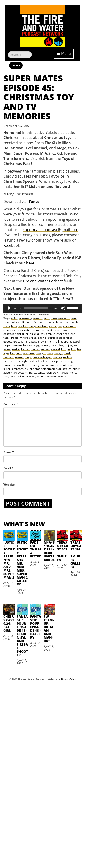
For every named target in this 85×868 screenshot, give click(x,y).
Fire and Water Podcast (43, 281)
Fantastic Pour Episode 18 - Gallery (36, 627)
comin (37, 330)
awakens (64, 318)
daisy (46, 330)
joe (70, 345)
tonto (41, 373)
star (59, 369)
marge (58, 353)
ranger (71, 361)
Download (43, 314)
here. (31, 263)
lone (25, 353)
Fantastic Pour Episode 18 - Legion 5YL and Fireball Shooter (22, 636)
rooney (35, 365)
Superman (10, 373)
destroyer (10, 334)
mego (28, 357)
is (66, 345)
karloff (35, 349)
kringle (66, 349)
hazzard (74, 342)
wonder (52, 376)
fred (34, 338)
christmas (69, 326)
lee (79, 349)
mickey (57, 357)
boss (14, 326)
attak (54, 318)
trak (56, 373)
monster (9, 361)
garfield (53, 338)
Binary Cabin (69, 679)
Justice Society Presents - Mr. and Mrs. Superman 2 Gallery (22, 563)
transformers (68, 373)
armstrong (25, 318)
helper (7, 345)
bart (74, 318)
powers (61, 361)
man (50, 353)
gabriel (42, 338)
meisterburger (42, 357)
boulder (23, 326)
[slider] (36, 308)
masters (9, 357)
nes (18, 361)
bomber (75, 322)
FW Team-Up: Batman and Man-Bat (49, 629)
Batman (27, 322)
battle (51, 322)
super (76, 369)
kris (73, 349)
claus (15, 330)
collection (26, 330)
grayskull (19, 342)
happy (64, 342)
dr (27, 334)
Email (8, 468)
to (35, 373)
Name (9, 452)
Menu (64, 54)
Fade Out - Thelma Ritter (36, 549)
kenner (45, 349)
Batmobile (40, 322)
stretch (67, 369)
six (27, 369)
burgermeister (39, 326)
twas (13, 376)
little (19, 353)
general (64, 338)
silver (7, 369)
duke (33, 334)
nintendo (35, 361)
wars (32, 376)
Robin (26, 365)
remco (17, 365)
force (27, 338)
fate (6, 338)
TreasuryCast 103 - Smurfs (63, 551)
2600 (14, 318)
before (60, 322)
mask (67, 353)
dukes (41, 334)
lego (6, 353)
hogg (36, 345)
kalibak (25, 349)
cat (60, 326)
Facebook (12, 245)
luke (32, 353)
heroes (28, 345)
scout (62, 365)
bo (68, 322)
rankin (7, 365)
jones (7, 349)
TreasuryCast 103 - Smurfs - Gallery (76, 555)
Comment (11, 404)
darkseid (56, 330)
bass (6, 322)
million (67, 357)
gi (71, 338)
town (49, 373)
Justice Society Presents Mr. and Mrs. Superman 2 (9, 560)
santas (53, 365)
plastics (50, 361)
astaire (38, 318)
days (66, 330)
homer (45, 345)
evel (73, 334)
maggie (41, 353)
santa (44, 365)
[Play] (9, 308)
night (24, 361)
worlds (62, 376)
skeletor (35, 369)
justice (16, 349)
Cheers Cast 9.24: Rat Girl (9, 623)
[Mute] (63, 308)
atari (46, 318)
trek (6, 376)
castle (53, 326)
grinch (49, 342)
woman (41, 376)
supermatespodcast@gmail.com (51, 230)
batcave (16, 322)
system (22, 373)
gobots (8, 342)
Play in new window (24, 314)
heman (17, 345)
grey (41, 342)
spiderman (48, 369)
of (43, 361)
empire (51, 334)
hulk (53, 345)
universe (22, 376)
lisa (12, 353)
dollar (21, 334)
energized (63, 334)
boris (7, 326)
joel (76, 345)
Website (9, 485)
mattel (19, 357)
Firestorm (16, 338)
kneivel (55, 349)
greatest (31, 342)
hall (57, 342)
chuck (7, 330)
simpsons (18, 369)
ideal (60, 345)
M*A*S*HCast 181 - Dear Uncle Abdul (49, 551)
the (30, 373)
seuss (71, 365)
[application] (42, 308)
